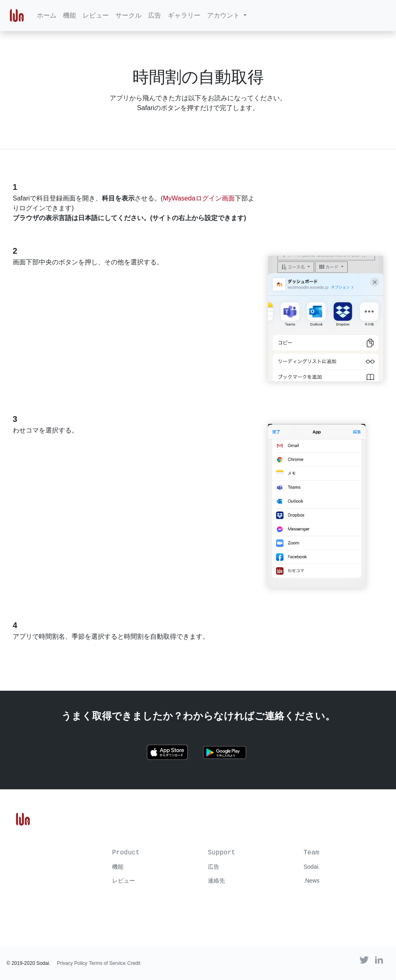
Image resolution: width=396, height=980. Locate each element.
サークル (128, 15)
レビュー (96, 15)
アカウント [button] (224, 15)
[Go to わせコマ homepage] (23, 819)
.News (312, 881)
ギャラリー (184, 15)
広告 (155, 15)
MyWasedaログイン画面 (199, 198)
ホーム (47, 15)
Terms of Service (107, 963)
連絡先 (216, 881)
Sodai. (312, 867)
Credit (134, 963)
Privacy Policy (72, 963)
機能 (70, 15)
